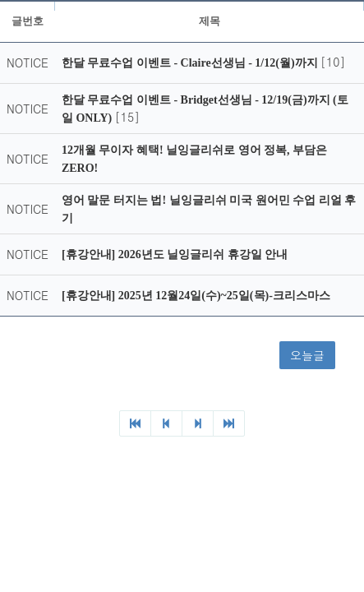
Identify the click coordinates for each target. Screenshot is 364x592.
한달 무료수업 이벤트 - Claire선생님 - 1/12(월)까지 (191, 63)
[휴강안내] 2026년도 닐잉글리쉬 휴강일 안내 (175, 254)
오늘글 (307, 355)
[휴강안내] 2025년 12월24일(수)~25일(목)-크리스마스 (196, 296)
